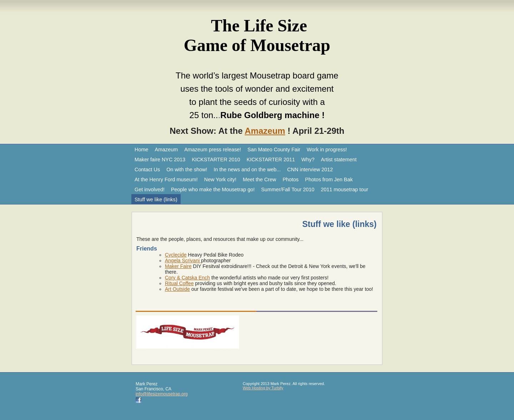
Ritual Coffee (179, 283)
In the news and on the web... (247, 169)
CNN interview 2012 (310, 169)
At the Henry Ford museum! (166, 179)
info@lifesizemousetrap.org (162, 394)
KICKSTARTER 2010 (216, 160)
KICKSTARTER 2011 (271, 160)
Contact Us (147, 169)
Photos (291, 179)
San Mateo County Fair (274, 150)
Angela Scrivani (183, 260)
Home (141, 150)
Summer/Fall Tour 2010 (288, 189)
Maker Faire (178, 266)
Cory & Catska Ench (187, 278)
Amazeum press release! (213, 150)
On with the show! (187, 169)
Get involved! (150, 189)
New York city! (220, 179)
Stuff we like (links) (156, 199)
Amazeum (265, 131)
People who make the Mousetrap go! (213, 189)
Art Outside (177, 289)
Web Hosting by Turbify (263, 388)
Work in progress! (327, 150)
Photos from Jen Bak (329, 179)
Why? (308, 160)
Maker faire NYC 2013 (160, 160)
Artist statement (339, 160)
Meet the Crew (259, 179)
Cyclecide (176, 255)
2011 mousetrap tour (345, 189)
